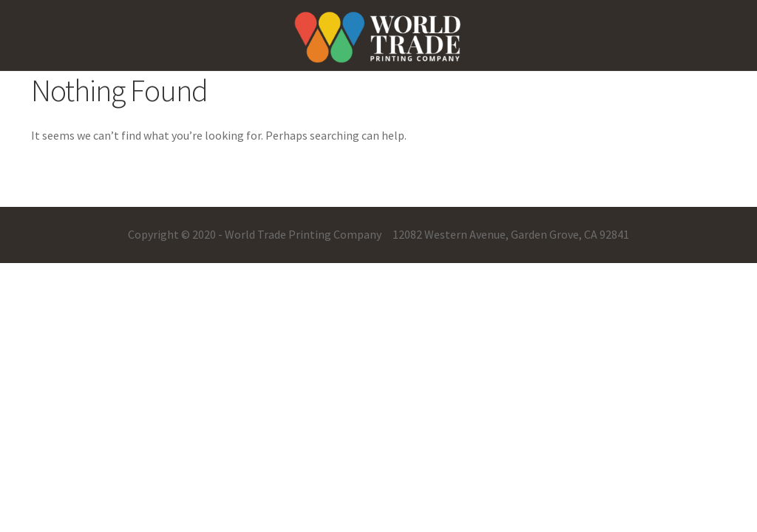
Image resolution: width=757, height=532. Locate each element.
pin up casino (6, 0)
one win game (20, 0)
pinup (1, 0)
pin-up (11, 0)
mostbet (14, 0)
